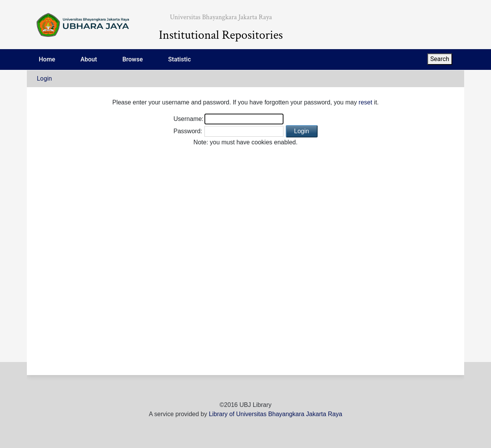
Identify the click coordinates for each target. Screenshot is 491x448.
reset (366, 102)
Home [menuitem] (47, 59)
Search (440, 59)
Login (44, 79)
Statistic (179, 59)
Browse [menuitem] (133, 59)
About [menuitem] (89, 59)
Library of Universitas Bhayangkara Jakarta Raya (275, 414)
